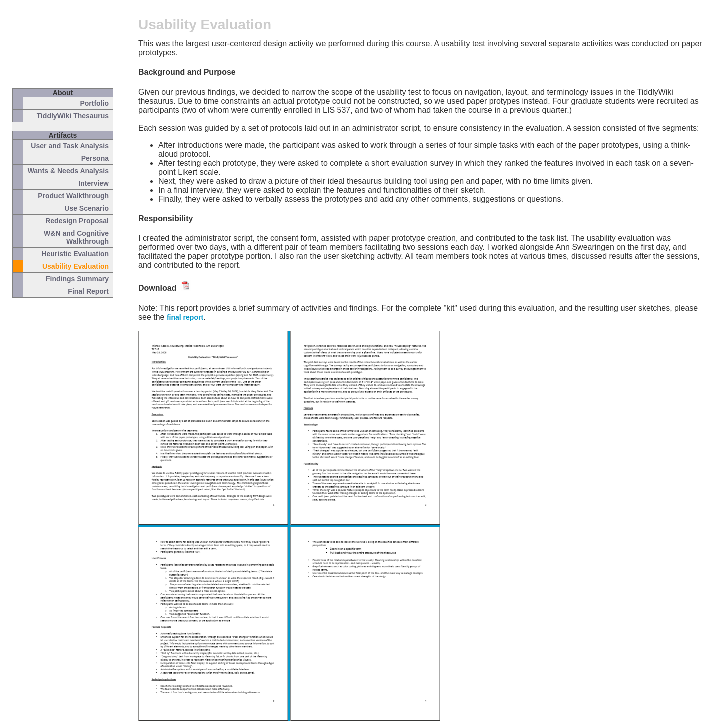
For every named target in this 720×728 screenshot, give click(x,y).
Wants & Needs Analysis (68, 171)
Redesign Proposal (77, 221)
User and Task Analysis (70, 146)
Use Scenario (87, 208)
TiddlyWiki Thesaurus (73, 116)
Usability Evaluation (76, 266)
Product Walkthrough (73, 196)
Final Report (88, 291)
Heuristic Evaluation (75, 254)
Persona (95, 158)
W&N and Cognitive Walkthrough (76, 237)
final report (185, 317)
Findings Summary (77, 279)
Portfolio (94, 103)
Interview (94, 183)
